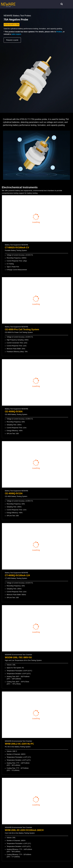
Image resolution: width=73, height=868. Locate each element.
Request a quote (12, 40)
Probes (59, 32)
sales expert (16, 34)
